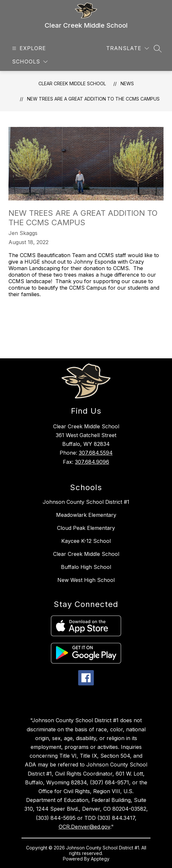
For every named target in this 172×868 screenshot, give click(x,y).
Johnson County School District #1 (86, 502)
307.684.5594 (96, 453)
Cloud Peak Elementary (86, 528)
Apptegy (100, 859)
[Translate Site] (128, 48)
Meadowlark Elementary (86, 515)
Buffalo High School (86, 567)
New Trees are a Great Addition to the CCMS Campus (93, 99)
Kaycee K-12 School (86, 541)
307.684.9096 (92, 462)
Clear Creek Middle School (72, 83)
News (127, 83)
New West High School (86, 580)
